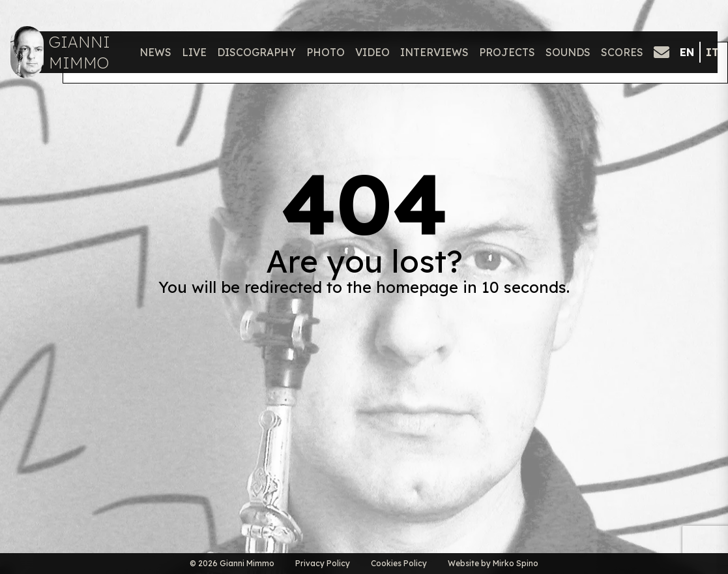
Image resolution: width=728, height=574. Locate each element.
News (155, 52)
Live (194, 52)
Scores (622, 52)
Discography (256, 52)
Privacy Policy (323, 563)
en (687, 52)
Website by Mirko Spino (493, 563)
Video (372, 52)
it (712, 52)
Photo (326, 52)
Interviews (434, 52)
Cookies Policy (399, 563)
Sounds (568, 52)
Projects (507, 52)
